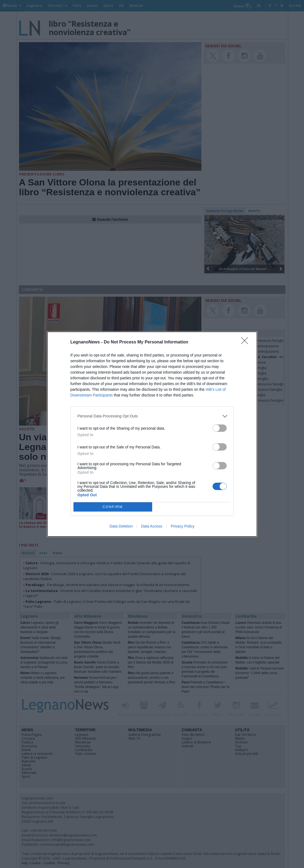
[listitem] (152, 416)
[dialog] (152, 434)
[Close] (246, 342)
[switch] (220, 428)
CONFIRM (113, 507)
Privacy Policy (182, 526)
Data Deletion (121, 526)
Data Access (152, 526)
